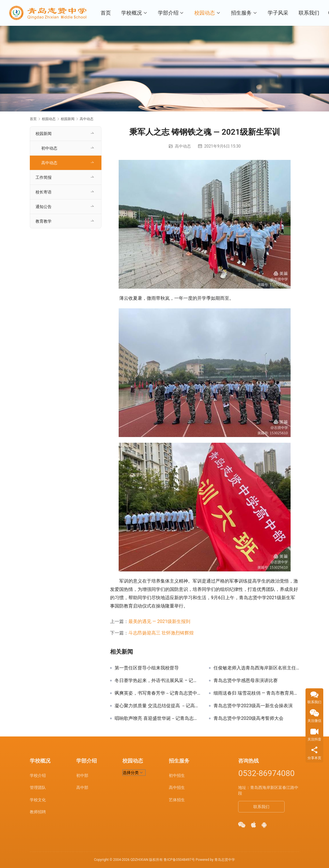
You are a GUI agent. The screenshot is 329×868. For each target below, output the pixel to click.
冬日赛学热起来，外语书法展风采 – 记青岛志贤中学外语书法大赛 (157, 681)
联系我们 (309, 13)
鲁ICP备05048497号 (179, 860)
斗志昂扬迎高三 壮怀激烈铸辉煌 (161, 633)
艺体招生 (177, 800)
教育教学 (44, 221)
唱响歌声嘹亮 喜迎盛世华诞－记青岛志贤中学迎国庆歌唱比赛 (157, 718)
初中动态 (49, 148)
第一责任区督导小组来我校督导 (147, 668)
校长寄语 (44, 192)
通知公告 (44, 207)
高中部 (82, 787)
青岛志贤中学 (225, 860)
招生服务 (242, 13)
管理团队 (38, 787)
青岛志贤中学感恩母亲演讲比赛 (246, 681)
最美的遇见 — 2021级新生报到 (159, 621)
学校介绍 (38, 775)
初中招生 (177, 775)
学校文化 (38, 800)
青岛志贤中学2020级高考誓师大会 (248, 718)
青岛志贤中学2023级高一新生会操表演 (253, 706)
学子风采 (278, 13)
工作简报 (44, 177)
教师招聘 (38, 812)
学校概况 (132, 13)
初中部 (82, 775)
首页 (106, 13)
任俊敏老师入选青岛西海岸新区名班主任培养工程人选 (256, 668)
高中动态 (183, 146)
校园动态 (205, 13)
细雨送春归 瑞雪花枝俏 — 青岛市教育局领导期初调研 (256, 693)
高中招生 (177, 787)
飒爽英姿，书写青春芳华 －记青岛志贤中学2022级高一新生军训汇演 (157, 693)
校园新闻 (44, 134)
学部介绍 (168, 13)
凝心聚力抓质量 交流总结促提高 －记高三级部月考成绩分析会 (157, 706)
